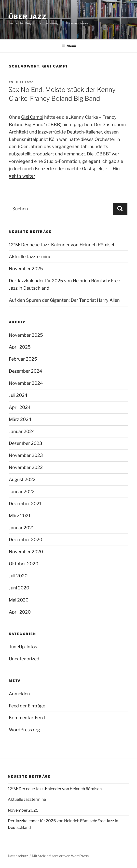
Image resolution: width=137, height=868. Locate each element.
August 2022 (22, 479)
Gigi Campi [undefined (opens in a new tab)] (32, 117)
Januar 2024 (22, 431)
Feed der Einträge (27, 706)
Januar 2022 (22, 492)
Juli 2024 (18, 395)
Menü (69, 46)
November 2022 (26, 467)
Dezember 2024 (26, 371)
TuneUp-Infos (23, 647)
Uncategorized (24, 659)
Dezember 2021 (25, 504)
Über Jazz (28, 17)
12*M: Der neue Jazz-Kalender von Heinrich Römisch (62, 245)
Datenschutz (18, 856)
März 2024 (20, 419)
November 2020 (26, 552)
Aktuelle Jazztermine (30, 257)
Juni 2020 (19, 588)
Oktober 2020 (24, 564)
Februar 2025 (23, 359)
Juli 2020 (18, 576)
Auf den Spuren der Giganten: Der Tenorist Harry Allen (64, 300)
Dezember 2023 (26, 443)
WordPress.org (24, 730)
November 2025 (26, 269)
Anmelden (19, 694)
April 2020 (20, 612)
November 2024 (26, 383)
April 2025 (20, 347)
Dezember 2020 (26, 540)
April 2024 (20, 407)
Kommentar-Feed (27, 718)
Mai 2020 (19, 600)
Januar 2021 (21, 528)
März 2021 (20, 516)
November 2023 (26, 455)
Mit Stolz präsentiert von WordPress (60, 856)
